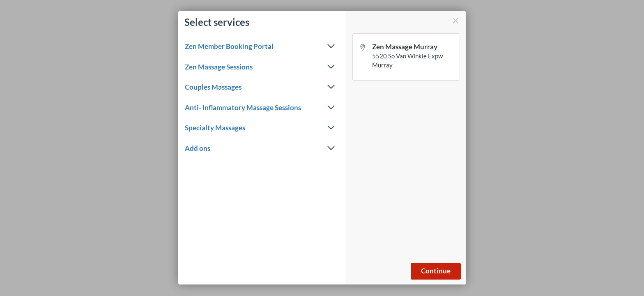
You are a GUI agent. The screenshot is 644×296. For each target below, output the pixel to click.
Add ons (260, 148)
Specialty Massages (260, 128)
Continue (436, 271)
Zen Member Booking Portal (260, 46)
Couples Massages (260, 87)
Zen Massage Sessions (260, 67)
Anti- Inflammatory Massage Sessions (260, 108)
